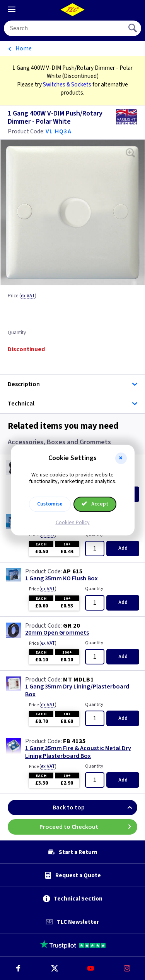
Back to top (95, 807)
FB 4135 (74, 741)
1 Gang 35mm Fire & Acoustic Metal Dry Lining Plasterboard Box (78, 752)
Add (123, 548)
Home (24, 48)
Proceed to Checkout (89, 827)
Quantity (17, 333)
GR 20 (72, 626)
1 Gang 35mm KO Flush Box (61, 579)
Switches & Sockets (67, 85)
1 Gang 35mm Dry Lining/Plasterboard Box (77, 690)
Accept (95, 504)
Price (22, 296)
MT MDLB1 (78, 680)
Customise (50, 504)
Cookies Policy (73, 523)
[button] (121, 458)
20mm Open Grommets (57, 633)
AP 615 (73, 571)
